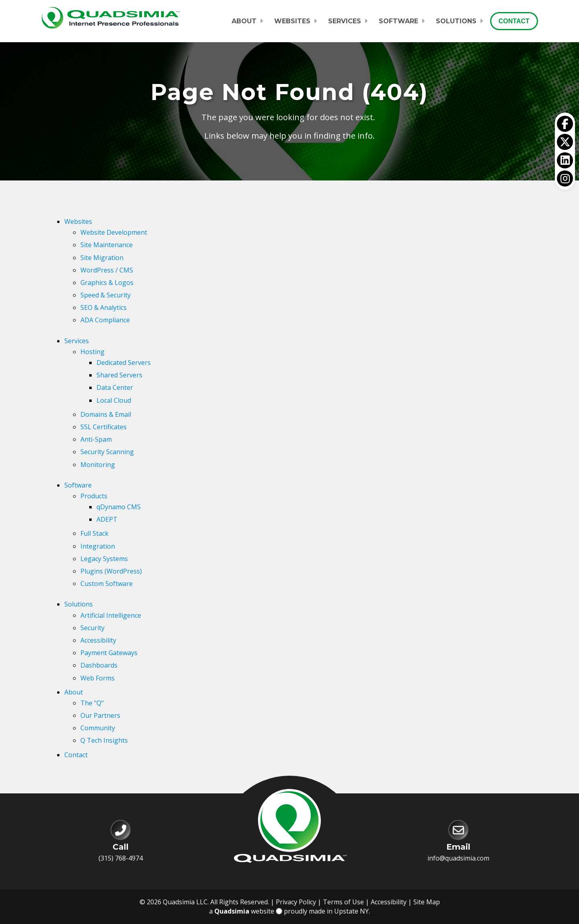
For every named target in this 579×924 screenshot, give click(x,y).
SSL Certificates (104, 427)
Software (398, 21)
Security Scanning (107, 452)
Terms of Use (343, 902)
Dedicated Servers (124, 363)
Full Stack (94, 533)
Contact (514, 21)
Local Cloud (114, 400)
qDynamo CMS (119, 507)
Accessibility (98, 640)
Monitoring (98, 465)
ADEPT (107, 519)
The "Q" (92, 703)
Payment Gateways (109, 653)
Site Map (427, 902)
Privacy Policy (296, 902)
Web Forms (98, 678)
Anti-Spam (96, 439)
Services (345, 21)
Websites (292, 21)
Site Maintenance (107, 245)
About (244, 21)
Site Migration (102, 258)
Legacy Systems (104, 559)
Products (94, 496)
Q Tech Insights (104, 740)
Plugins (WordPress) (111, 571)
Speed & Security (106, 295)
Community (98, 728)
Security (92, 628)
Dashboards (99, 665)
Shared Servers (119, 375)
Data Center (115, 387)
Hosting (92, 352)
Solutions (456, 21)
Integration (98, 546)
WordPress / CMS (107, 270)
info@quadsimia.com (458, 858)
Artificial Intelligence (111, 615)
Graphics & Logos (107, 283)
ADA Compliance (105, 320)
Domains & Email (106, 414)
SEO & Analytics (104, 307)
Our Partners (100, 715)
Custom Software (107, 584)
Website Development (114, 232)
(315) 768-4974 (121, 858)
